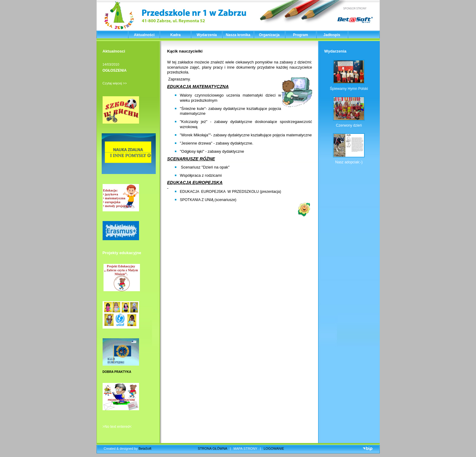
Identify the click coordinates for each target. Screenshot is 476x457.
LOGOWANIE (274, 448)
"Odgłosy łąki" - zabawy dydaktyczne (212, 151)
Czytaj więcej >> (115, 83)
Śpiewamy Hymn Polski (349, 89)
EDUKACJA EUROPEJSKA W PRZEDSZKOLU (219, 192)
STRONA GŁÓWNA (213, 448)
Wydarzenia (207, 35)
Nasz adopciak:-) (349, 162)
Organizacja (269, 35)
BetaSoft (145, 448)
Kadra (175, 35)
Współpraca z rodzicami (201, 175)
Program (300, 35)
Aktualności (144, 35)
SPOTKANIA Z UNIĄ (197, 200)
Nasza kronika (238, 35)
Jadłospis (332, 35)
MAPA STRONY (245, 448)
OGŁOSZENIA (115, 70)
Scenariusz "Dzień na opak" (205, 167)
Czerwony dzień (349, 125)
